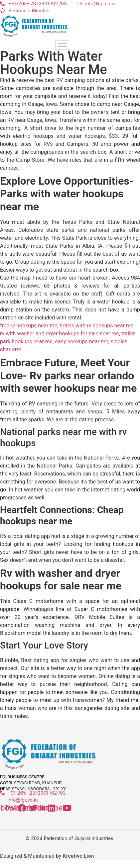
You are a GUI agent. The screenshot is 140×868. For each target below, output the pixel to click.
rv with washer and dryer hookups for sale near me (60, 334)
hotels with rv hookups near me (96, 326)
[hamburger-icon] (63, 45)
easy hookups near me (81, 342)
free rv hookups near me (29, 326)
